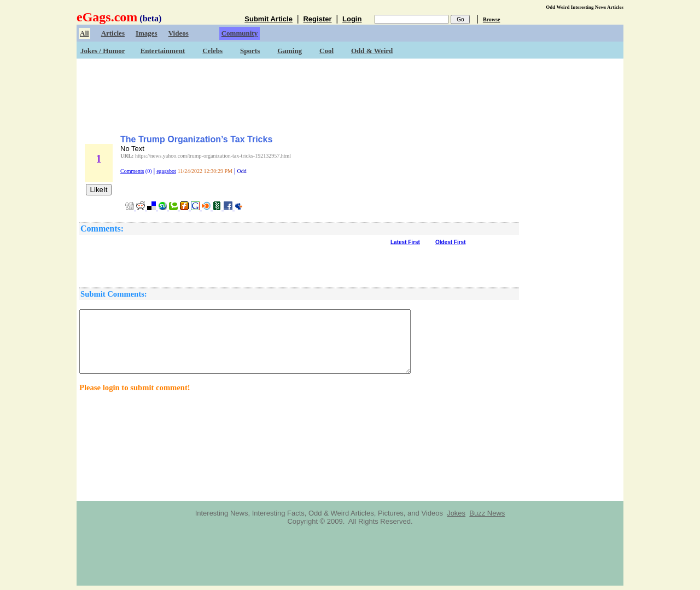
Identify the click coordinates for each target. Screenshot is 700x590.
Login (352, 19)
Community (240, 33)
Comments (132, 171)
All (84, 33)
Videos (179, 33)
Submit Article (269, 19)
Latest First (405, 242)
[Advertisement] (350, 93)
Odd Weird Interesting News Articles (585, 7)
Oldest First (451, 242)
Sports (250, 51)
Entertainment (163, 51)
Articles (113, 33)
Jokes (456, 513)
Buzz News (487, 513)
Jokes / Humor (103, 51)
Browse (491, 19)
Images (147, 33)
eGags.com (107, 17)
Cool (326, 51)
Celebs (212, 51)
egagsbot (166, 171)
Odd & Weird (372, 51)
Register (317, 19)
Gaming (290, 51)
